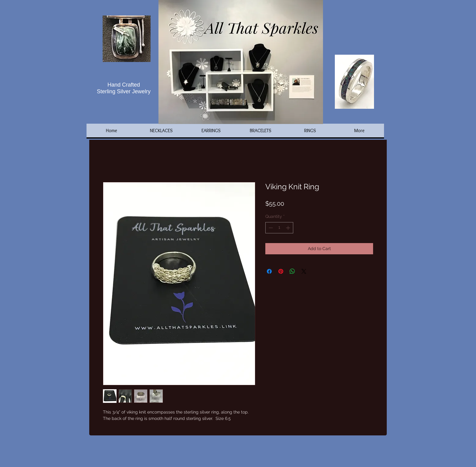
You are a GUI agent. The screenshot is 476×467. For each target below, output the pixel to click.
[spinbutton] (279, 228)
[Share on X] (304, 271)
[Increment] (289, 228)
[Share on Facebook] (269, 271)
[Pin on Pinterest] (281, 271)
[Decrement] (270, 228)
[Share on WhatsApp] (292, 271)
